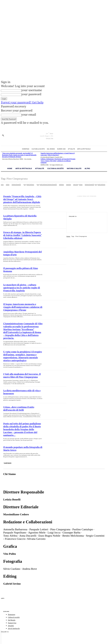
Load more (8, 435)
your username (32, 90)
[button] (3, 135)
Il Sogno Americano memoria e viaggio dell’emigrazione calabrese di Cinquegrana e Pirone (21, 296)
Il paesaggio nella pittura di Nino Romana (20, 262)
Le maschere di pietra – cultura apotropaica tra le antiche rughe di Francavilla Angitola (23, 279)
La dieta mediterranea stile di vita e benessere (22, 369)
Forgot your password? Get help (22, 102)
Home (68, 236)
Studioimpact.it (35, 624)
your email (29, 114)
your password (31, 94)
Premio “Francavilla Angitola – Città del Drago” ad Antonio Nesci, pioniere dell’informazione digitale (23, 199)
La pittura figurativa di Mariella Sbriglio (20, 215)
